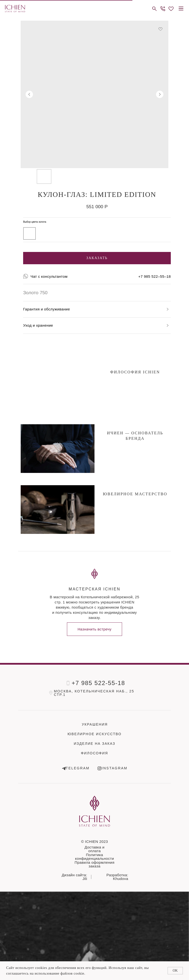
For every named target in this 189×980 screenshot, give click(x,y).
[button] (163, 9)
